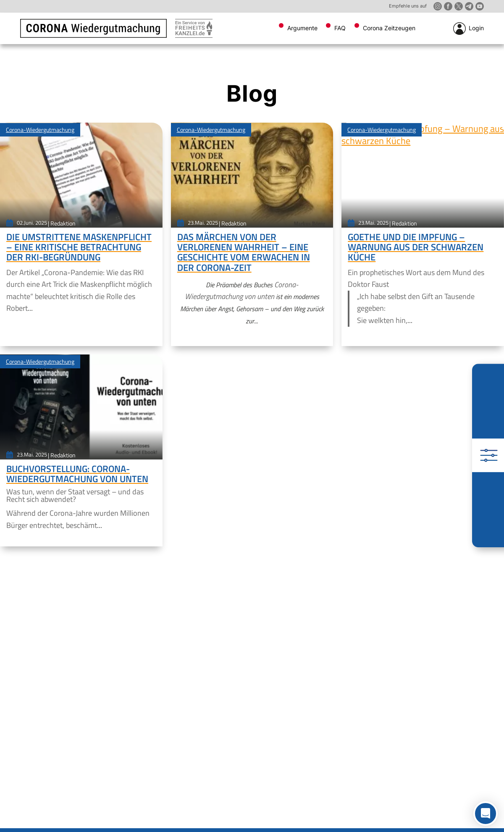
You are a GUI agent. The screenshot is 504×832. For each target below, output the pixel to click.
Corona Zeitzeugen (389, 28)
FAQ (340, 28)
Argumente (302, 28)
